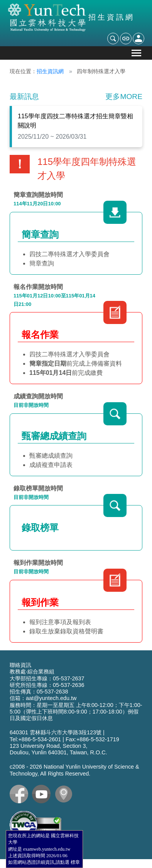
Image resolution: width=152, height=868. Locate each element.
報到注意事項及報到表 (60, 622)
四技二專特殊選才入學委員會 (69, 254)
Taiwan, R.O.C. (89, 752)
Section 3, (75, 746)
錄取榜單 (40, 528)
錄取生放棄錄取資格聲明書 (66, 631)
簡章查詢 (42, 263)
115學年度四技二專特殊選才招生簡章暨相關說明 (75, 121)
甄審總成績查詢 (51, 456)
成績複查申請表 (51, 465)
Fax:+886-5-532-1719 (92, 739)
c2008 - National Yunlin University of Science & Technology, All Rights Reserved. (74, 770)
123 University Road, (35, 746)
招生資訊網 (50, 71)
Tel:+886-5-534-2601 (35, 739)
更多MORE (124, 97)
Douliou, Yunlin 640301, (39, 752)
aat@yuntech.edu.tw (51, 698)
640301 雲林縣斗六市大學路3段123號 (56, 732)
